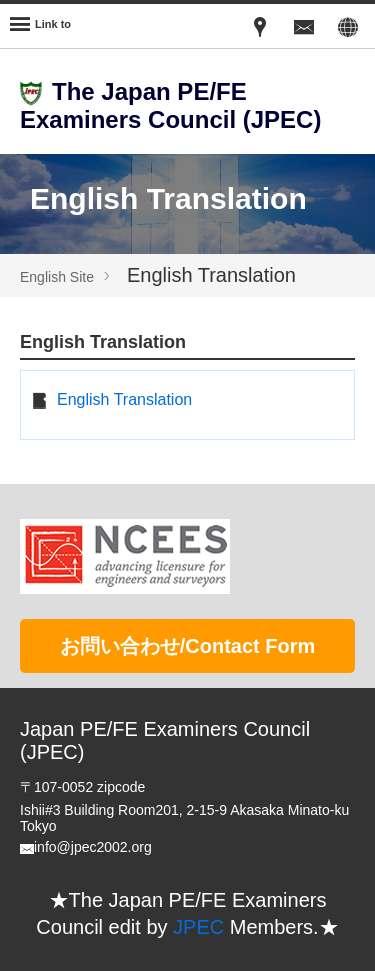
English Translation (124, 399)
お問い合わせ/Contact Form (188, 646)
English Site (57, 277)
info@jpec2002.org (93, 847)
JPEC (198, 927)
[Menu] (40, 26)
